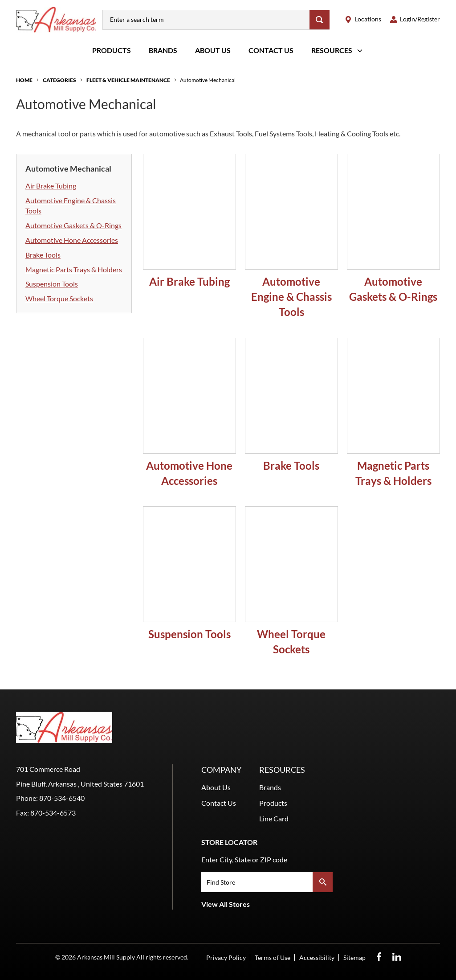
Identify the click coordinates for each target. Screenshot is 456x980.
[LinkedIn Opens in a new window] (397, 957)
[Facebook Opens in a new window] (379, 957)
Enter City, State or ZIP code (244, 859)
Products (112, 50)
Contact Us (271, 50)
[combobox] (206, 20)
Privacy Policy (226, 957)
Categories (59, 80)
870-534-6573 (53, 813)
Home (24, 80)
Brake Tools (43, 255)
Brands (163, 50)
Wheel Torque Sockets (59, 298)
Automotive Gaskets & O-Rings (73, 225)
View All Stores (226, 904)
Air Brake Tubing (51, 186)
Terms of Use (273, 957)
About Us (213, 50)
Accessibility (317, 957)
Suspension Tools (52, 284)
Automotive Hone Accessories (72, 240)
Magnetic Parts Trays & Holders (74, 269)
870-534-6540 (62, 798)
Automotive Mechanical (208, 80)
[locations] (363, 19)
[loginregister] (415, 19)
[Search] (320, 20)
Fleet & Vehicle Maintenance (128, 80)
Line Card (274, 818)
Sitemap (354, 957)
